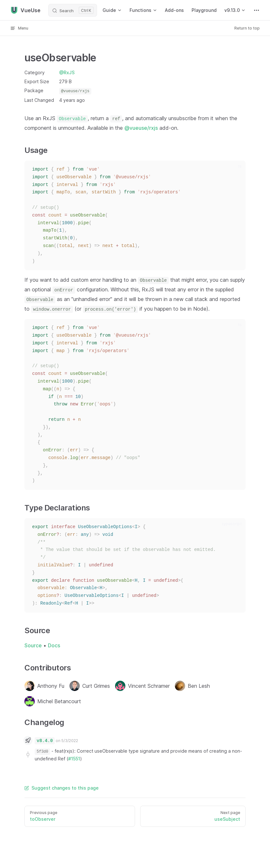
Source (33, 645)
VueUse (25, 10)
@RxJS (67, 72)
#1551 (74, 759)
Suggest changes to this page (62, 788)
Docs (54, 645)
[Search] (73, 10)
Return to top (247, 28)
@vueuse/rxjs (141, 128)
